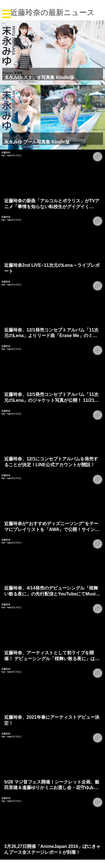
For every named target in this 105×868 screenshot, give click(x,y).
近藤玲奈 (6, 152)
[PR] (4, 23)
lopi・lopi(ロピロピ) (11, 155)
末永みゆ (6, 26)
